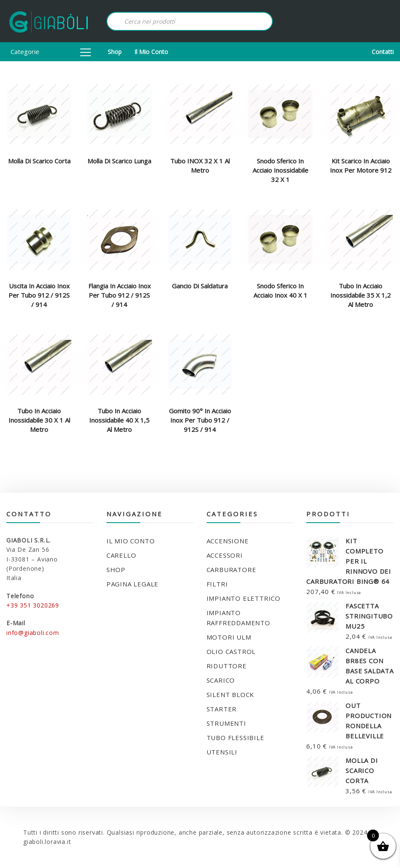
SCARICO (221, 680)
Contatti (383, 52)
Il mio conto (151, 52)
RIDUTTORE (227, 666)
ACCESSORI (225, 555)
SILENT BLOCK (231, 694)
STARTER (222, 709)
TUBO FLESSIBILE (235, 738)
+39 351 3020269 (33, 605)
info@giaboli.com (33, 633)
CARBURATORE (231, 570)
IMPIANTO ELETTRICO (244, 598)
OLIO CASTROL (231, 651)
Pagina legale (132, 584)
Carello (121, 555)
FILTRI (217, 584)
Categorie (51, 52)
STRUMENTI (226, 723)
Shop (115, 52)
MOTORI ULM (229, 637)
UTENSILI (222, 752)
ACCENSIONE (228, 541)
